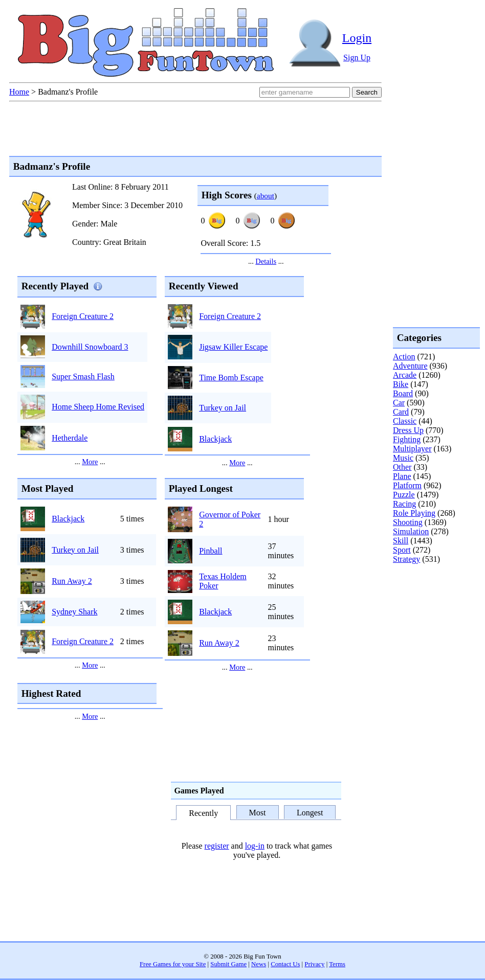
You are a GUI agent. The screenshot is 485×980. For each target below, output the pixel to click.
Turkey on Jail (223, 408)
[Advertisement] (434, 605)
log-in (255, 846)
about (266, 196)
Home (19, 92)
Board (403, 393)
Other (402, 467)
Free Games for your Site (173, 964)
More (90, 462)
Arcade (405, 375)
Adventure (410, 366)
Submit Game (228, 964)
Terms (337, 964)
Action (404, 357)
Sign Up (357, 58)
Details (266, 261)
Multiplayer (412, 449)
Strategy (406, 559)
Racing (404, 504)
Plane (402, 476)
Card (401, 412)
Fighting (407, 439)
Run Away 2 (72, 581)
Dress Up (408, 430)
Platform (407, 485)
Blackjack (215, 439)
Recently (203, 813)
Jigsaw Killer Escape (233, 347)
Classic (405, 421)
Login (357, 38)
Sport (402, 550)
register (217, 846)
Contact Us (285, 964)
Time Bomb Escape (231, 378)
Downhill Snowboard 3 (90, 347)
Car (399, 403)
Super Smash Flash (83, 377)
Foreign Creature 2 (83, 316)
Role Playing (414, 513)
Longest (310, 812)
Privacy (314, 964)
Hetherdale (70, 438)
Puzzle (404, 495)
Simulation (411, 531)
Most (258, 812)
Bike (401, 384)
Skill (401, 541)
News (259, 964)
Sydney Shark (74, 612)
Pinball (211, 551)
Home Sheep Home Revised (98, 407)
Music (403, 458)
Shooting (408, 522)
